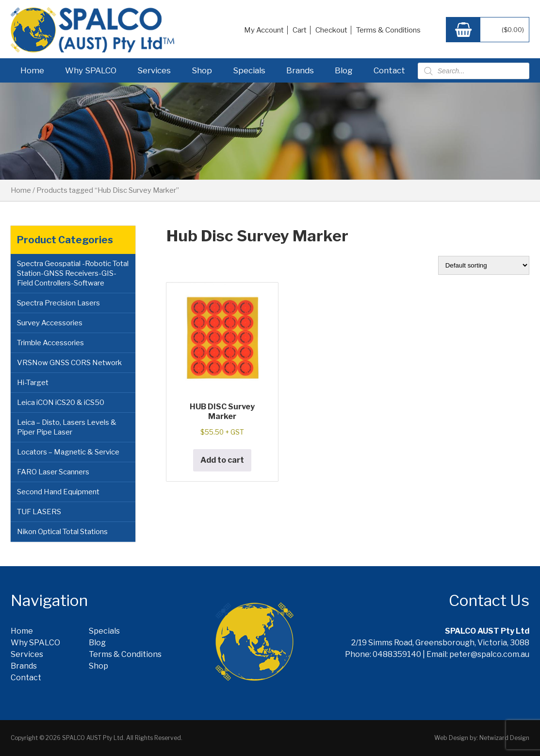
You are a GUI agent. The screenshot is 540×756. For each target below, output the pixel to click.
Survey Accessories (50, 323)
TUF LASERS (39, 512)
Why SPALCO (91, 70)
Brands (300, 70)
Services (154, 70)
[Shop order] (484, 265)
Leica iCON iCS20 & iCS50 (61, 403)
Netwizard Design (504, 738)
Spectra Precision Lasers (58, 303)
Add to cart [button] (222, 460)
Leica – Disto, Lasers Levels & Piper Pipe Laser (67, 427)
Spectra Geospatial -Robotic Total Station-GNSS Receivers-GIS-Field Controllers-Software (73, 273)
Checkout (331, 30)
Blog (344, 70)
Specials (249, 70)
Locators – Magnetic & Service (68, 452)
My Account (264, 30)
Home (32, 70)
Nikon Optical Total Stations (62, 532)
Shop (202, 70)
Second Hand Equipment (58, 492)
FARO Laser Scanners (53, 472)
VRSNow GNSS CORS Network (69, 363)
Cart (300, 30)
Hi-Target (33, 383)
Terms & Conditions (388, 30)
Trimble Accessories (50, 343)
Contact (389, 70)
